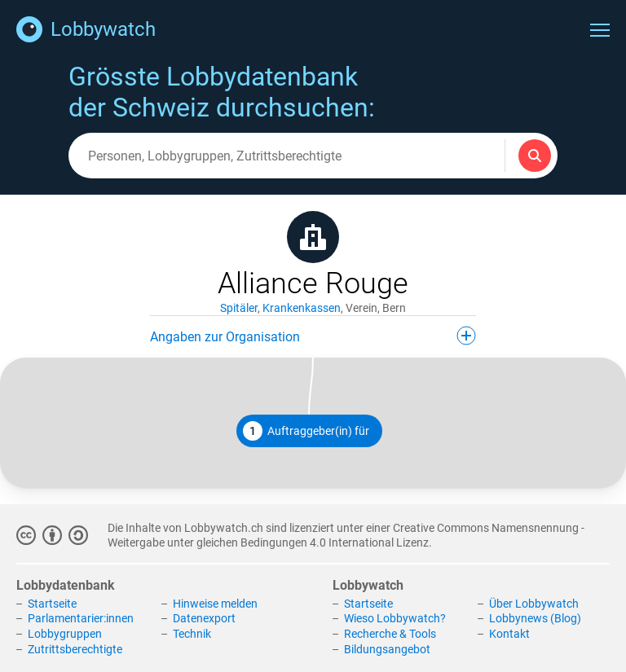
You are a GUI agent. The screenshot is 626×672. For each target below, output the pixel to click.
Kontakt (509, 634)
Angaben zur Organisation (313, 336)
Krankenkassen (302, 308)
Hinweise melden (215, 604)
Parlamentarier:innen (81, 618)
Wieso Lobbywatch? (395, 618)
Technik (192, 634)
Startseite (52, 604)
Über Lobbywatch (534, 604)
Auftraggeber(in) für (306, 431)
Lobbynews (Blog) (535, 618)
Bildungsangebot (387, 649)
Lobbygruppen (65, 634)
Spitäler (239, 308)
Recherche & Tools (390, 634)
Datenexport (204, 618)
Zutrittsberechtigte (75, 649)
